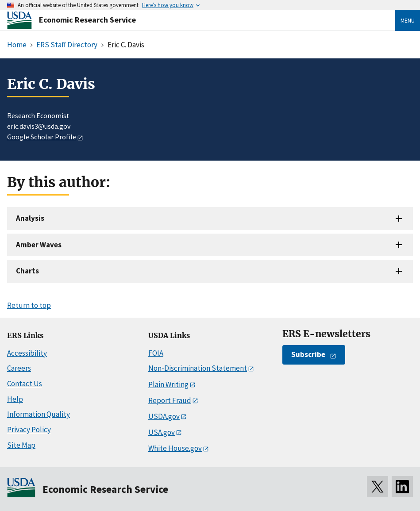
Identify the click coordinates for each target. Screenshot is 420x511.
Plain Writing (168, 384)
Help (15, 399)
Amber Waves (39, 245)
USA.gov (162, 432)
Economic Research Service (87, 20)
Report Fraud (170, 400)
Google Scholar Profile (42, 137)
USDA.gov (164, 416)
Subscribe (308, 354)
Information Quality (39, 414)
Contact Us (25, 384)
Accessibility (27, 353)
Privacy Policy (29, 430)
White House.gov (175, 448)
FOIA (156, 353)
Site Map (21, 445)
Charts (27, 271)
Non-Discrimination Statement (198, 368)
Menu (408, 20)
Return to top (29, 305)
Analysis (30, 218)
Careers (19, 368)
